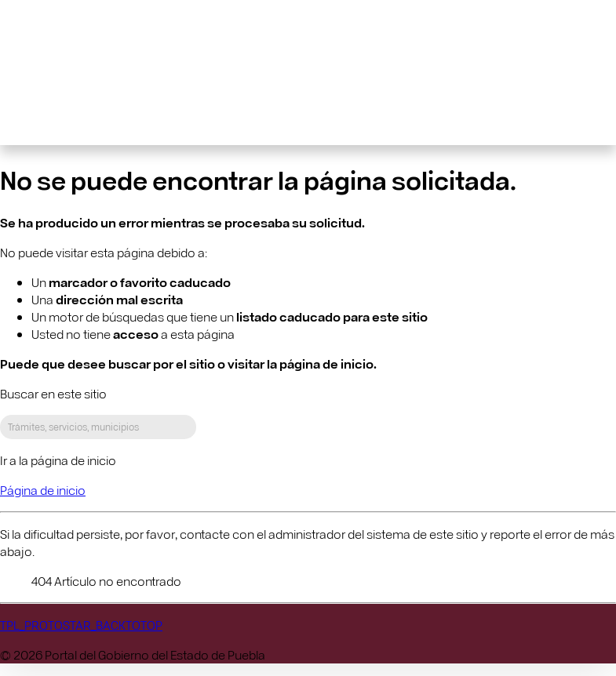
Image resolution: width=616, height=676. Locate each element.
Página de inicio (43, 490)
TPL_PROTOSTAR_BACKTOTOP (81, 625)
